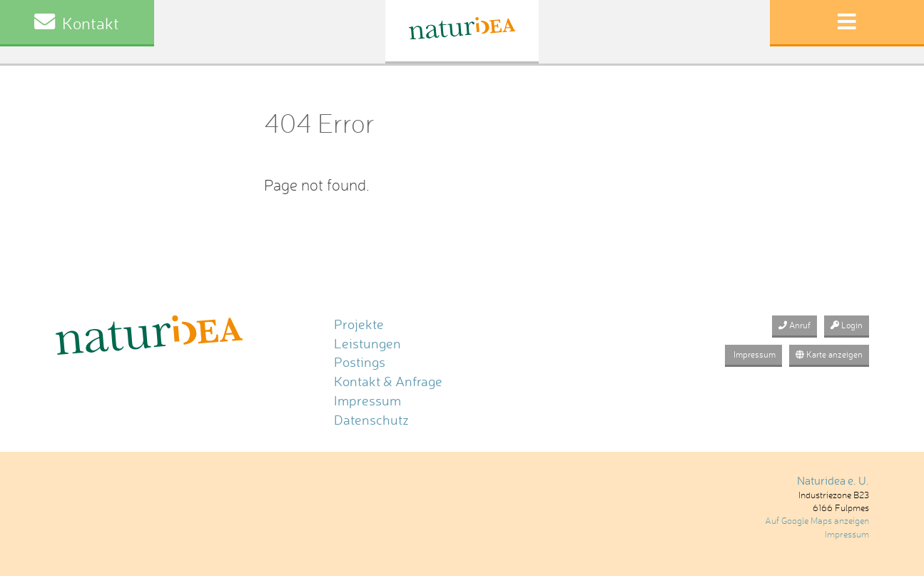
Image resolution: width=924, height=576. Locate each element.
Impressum (367, 401)
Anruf (794, 325)
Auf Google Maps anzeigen (817, 521)
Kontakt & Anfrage (388, 382)
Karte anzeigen (829, 354)
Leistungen (367, 344)
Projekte (359, 324)
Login (847, 325)
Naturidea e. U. (833, 481)
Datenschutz (371, 420)
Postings (360, 362)
